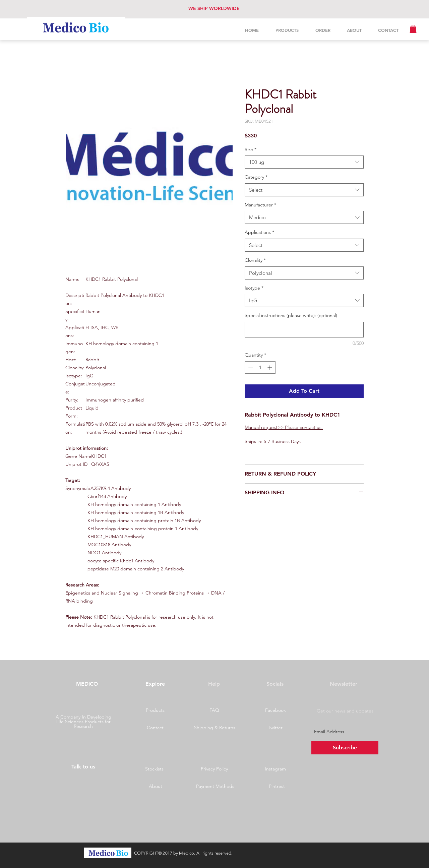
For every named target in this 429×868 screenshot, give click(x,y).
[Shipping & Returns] (214, 728)
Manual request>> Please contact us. (284, 427)
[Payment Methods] (215, 787)
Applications (259, 232)
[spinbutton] (260, 367)
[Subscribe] (345, 748)
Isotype (254, 288)
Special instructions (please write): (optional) (291, 315)
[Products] (155, 710)
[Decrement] (250, 367)
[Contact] (155, 728)
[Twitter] (275, 728)
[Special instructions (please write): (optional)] (304, 330)
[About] (156, 787)
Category (256, 177)
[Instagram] (275, 769)
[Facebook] (275, 710)
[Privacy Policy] (214, 769)
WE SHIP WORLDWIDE (214, 8)
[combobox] (304, 162)
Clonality (255, 260)
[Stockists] (154, 769)
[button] (413, 29)
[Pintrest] (277, 787)
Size (251, 149)
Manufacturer (260, 205)
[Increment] (270, 367)
